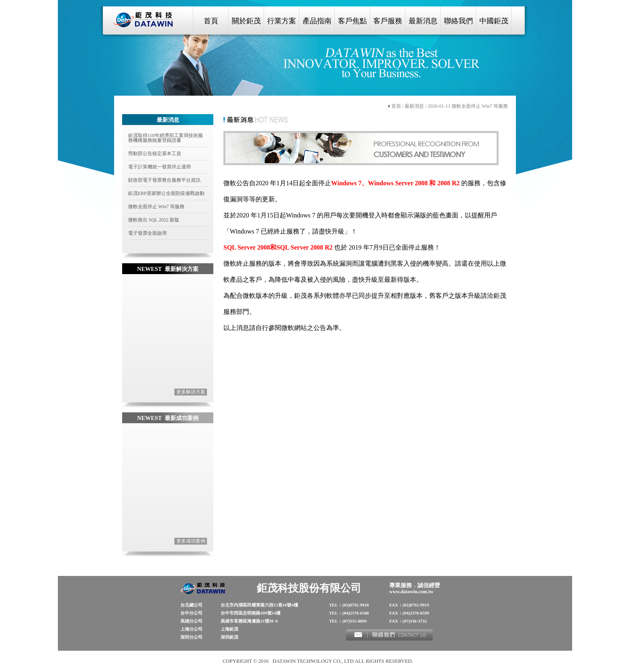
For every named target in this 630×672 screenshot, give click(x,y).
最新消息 (423, 21)
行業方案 (282, 21)
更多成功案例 (191, 541)
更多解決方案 (191, 392)
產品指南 (317, 21)
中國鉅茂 (494, 21)
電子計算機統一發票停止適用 (160, 167)
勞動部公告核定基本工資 (155, 154)
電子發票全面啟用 (147, 233)
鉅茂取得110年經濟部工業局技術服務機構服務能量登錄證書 (166, 138)
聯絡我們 (458, 21)
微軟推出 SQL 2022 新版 (154, 220)
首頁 (211, 21)
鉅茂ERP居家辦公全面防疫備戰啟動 (166, 193)
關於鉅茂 (246, 21)
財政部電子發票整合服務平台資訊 (164, 180)
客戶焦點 (352, 21)
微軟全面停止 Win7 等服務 (156, 207)
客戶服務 (388, 21)
